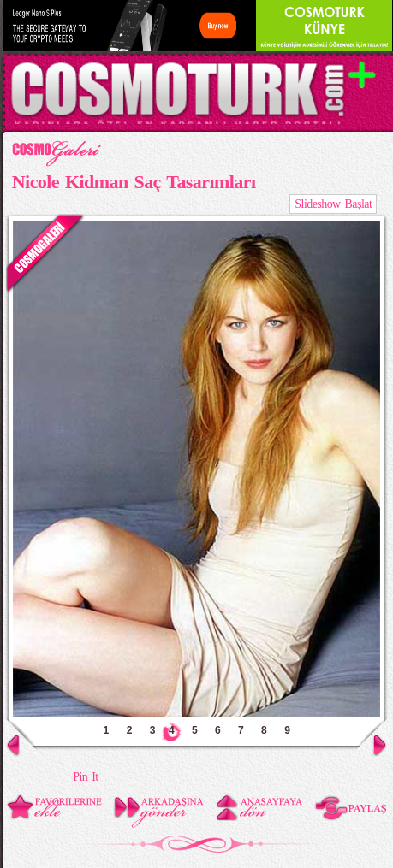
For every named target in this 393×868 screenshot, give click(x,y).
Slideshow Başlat (333, 204)
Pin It (85, 777)
